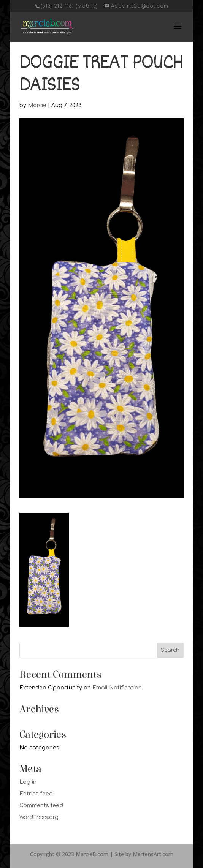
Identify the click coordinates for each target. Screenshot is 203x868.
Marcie (37, 105)
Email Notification (117, 688)
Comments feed (41, 806)
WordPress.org (39, 817)
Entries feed (36, 794)
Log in (28, 782)
